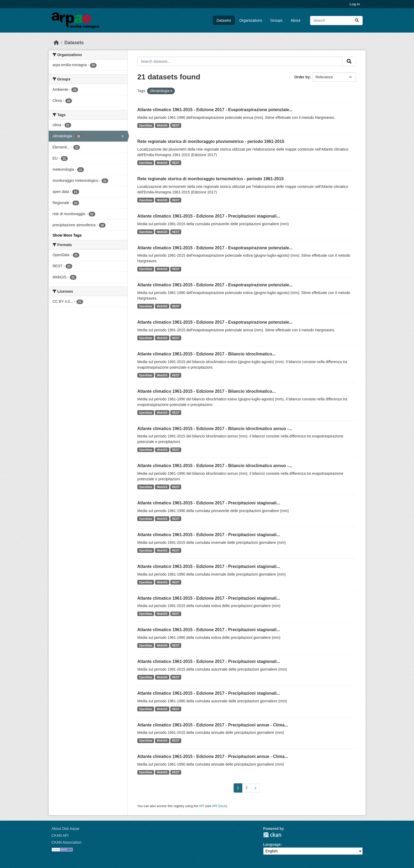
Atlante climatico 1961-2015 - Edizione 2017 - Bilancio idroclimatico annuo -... (215, 429)
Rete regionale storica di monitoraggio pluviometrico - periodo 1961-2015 (211, 141)
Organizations (251, 20)
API (202, 806)
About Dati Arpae (66, 829)
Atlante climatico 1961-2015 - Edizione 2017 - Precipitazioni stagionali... (209, 216)
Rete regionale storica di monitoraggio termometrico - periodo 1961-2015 (210, 179)
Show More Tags (67, 235)
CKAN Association (67, 842)
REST (176, 125)
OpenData (146, 125)
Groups (276, 20)
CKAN (272, 835)
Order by (302, 77)
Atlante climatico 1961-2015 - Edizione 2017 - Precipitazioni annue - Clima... (213, 725)
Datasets (224, 20)
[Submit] (357, 21)
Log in (355, 4)
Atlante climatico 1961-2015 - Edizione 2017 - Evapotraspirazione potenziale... (215, 110)
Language (272, 844)
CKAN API (60, 835)
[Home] (56, 43)
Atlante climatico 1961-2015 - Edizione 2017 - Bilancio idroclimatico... (206, 354)
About (296, 20)
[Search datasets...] (336, 21)
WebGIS (162, 125)
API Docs (219, 806)
